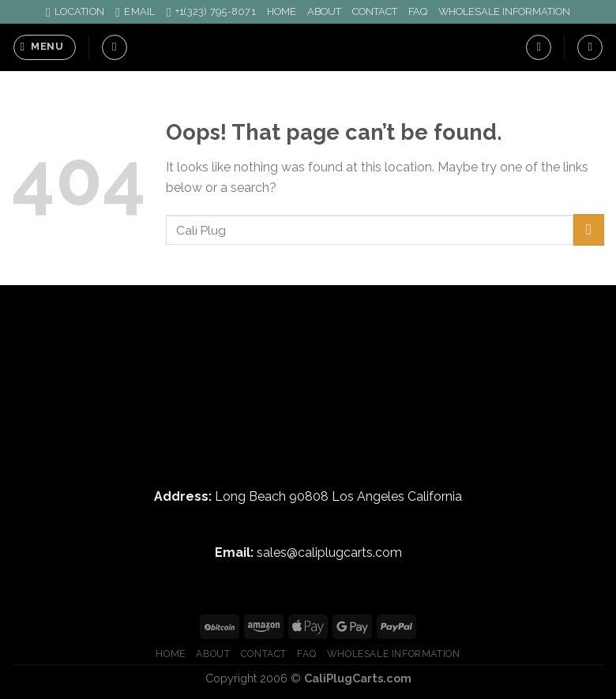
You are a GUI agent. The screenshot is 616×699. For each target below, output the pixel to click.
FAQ (418, 11)
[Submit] (589, 229)
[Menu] (45, 47)
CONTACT (375, 11)
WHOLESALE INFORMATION (504, 11)
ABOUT (324, 11)
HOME (282, 11)
